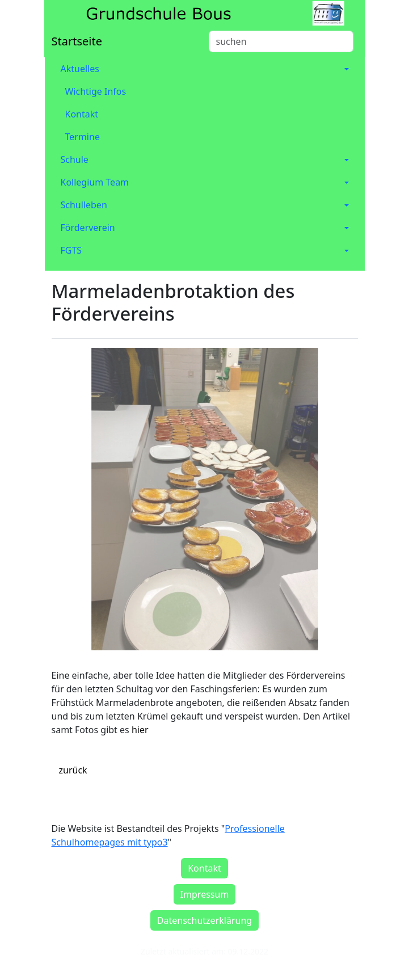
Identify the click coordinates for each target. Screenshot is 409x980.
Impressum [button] (205, 894)
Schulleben (84, 205)
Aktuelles (80, 69)
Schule (75, 159)
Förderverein (88, 228)
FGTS (71, 250)
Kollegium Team (95, 182)
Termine (83, 137)
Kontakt (82, 114)
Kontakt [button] (204, 868)
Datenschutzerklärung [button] (204, 920)
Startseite (77, 41)
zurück (73, 770)
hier (140, 730)
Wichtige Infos (96, 91)
